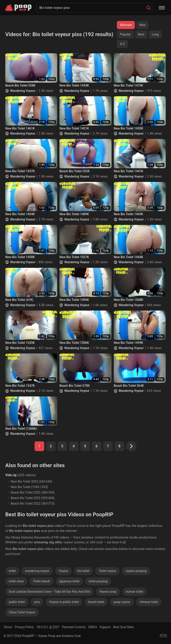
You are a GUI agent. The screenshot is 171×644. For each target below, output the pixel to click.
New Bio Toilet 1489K (74, 214)
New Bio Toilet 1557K (74, 257)
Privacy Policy (24, 627)
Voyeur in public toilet (64, 602)
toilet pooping (98, 581)
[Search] (149, 8)
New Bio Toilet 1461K (20, 128)
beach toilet (96, 602)
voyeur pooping (136, 571)
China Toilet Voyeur (22, 612)
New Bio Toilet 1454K (20, 214)
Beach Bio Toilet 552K (74, 171)
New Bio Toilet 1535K (20, 343)
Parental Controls (74, 627)
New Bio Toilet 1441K (129, 171)
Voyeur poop (108, 592)
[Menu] (162, 8)
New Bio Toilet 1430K (129, 128)
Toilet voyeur (107, 571)
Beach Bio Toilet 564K (129, 386)
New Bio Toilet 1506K (74, 343)
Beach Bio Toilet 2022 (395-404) (33, 498)
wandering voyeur (37, 571)
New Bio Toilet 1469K (129, 214)
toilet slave (16, 581)
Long (155, 34)
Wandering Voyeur (23, 91)
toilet (12, 571)
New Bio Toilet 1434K (74, 85)
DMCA (93, 627)
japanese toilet (69, 581)
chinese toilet (149, 602)
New (142, 25)
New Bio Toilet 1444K (129, 257)
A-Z (122, 44)
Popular (125, 34)
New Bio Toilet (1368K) (21, 429)
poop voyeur (122, 602)
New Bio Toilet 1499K (129, 343)
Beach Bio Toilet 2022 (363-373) (33, 503)
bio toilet (84, 571)
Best (141, 34)
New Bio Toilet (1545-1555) (29, 487)
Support (105, 627)
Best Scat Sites (123, 627)
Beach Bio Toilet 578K (74, 386)
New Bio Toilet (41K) (19, 300)
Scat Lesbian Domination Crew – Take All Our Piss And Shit (49, 592)
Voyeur (63, 571)
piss (37, 602)
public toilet (17, 602)
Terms (8, 627)
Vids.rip (11, 475)
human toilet (134, 592)
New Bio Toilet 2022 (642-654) (31, 481)
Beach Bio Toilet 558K (20, 85)
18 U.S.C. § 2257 (48, 627)
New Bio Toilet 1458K (20, 257)
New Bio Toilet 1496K (74, 300)
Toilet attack (41, 581)
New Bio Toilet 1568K (129, 300)
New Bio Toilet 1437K (20, 171)
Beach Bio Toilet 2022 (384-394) (33, 492)
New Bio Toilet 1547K (20, 386)
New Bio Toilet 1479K (129, 85)
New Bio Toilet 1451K (74, 128)
